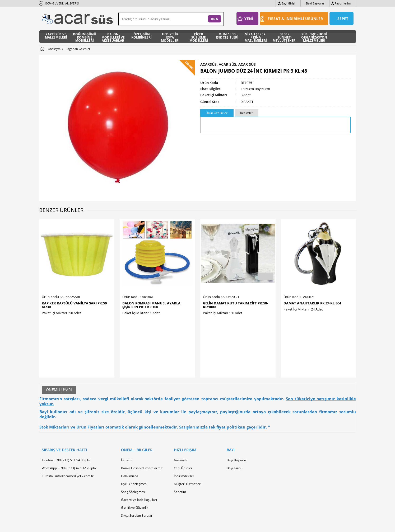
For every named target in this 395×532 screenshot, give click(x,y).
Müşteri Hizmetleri (188, 445)
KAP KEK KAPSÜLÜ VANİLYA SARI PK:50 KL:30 (74, 305)
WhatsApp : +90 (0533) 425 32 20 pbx (69, 429)
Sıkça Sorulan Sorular (137, 476)
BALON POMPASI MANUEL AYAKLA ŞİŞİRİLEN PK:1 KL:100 (151, 305)
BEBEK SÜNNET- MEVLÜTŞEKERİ (285, 37)
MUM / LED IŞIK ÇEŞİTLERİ (227, 36)
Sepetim (180, 453)
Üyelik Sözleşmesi (134, 445)
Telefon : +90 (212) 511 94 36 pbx (66, 421)
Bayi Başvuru (315, 3)
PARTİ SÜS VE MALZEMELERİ (56, 36)
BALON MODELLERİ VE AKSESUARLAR (113, 37)
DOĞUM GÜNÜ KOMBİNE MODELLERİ (85, 37)
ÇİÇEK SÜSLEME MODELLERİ (199, 37)
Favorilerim (343, 3)
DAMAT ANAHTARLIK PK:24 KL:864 (312, 303)
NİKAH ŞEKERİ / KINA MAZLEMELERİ (256, 37)
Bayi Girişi (288, 3)
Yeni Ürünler (183, 429)
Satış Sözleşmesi (133, 453)
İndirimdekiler (184, 437)
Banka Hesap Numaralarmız (142, 429)
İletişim (126, 421)
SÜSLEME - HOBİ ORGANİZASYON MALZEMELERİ (314, 37)
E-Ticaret (182, 525)
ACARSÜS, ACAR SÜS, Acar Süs (228, 64)
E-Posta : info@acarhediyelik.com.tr (68, 437)
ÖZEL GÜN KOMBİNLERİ (141, 36)
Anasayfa (181, 421)
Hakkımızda (130, 437)
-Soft (170, 525)
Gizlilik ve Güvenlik (135, 469)
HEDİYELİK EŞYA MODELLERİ (170, 37)
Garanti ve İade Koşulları (139, 461)
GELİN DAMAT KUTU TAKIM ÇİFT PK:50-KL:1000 (235, 305)
